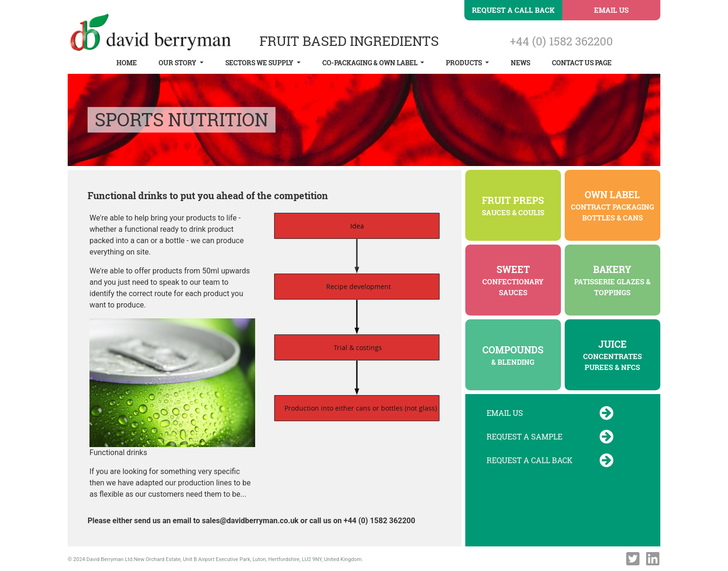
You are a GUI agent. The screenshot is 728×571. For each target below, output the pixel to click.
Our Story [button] (178, 63)
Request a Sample (550, 437)
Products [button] (465, 63)
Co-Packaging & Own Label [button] (371, 63)
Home (127, 63)
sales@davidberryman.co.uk (250, 521)
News (520, 63)
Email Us (611, 10)
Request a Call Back (513, 10)
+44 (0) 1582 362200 (561, 41)
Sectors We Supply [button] (260, 63)
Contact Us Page (582, 63)
